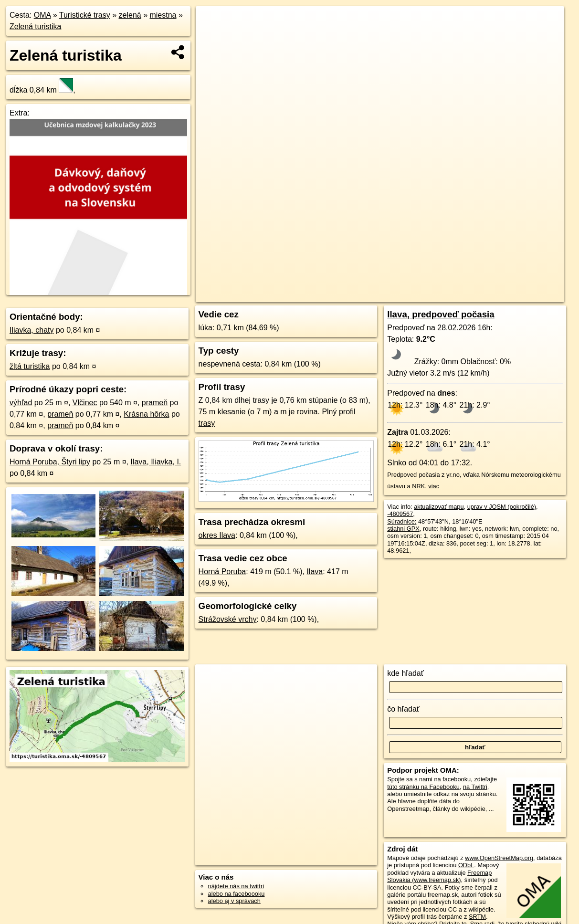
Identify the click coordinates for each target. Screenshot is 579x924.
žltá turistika (30, 366)
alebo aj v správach (234, 901)
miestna (163, 15)
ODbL (466, 865)
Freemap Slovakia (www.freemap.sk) (439, 876)
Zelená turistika (36, 26)
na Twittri (475, 787)
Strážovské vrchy (228, 619)
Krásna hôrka (146, 414)
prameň (155, 403)
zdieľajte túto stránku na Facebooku (442, 783)
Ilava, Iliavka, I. (156, 462)
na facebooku (452, 779)
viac (434, 486)
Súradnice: (402, 521)
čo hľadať (403, 709)
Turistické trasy (85, 15)
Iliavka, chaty (32, 330)
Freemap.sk (448, 295)
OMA (42, 15)
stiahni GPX (403, 529)
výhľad (21, 403)
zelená (130, 15)
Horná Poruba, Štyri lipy (50, 462)
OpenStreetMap (399, 295)
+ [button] (212, 22)
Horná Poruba (222, 572)
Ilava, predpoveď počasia (441, 314)
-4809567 (400, 514)
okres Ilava (217, 535)
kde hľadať (405, 673)
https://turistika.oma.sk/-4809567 (521, 295)
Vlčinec (85, 403)
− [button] (212, 37)
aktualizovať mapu (439, 507)
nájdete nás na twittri (236, 886)
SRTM (477, 917)
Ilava (315, 572)
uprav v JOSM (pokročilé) (502, 507)
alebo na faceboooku (237, 894)
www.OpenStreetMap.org (499, 858)
